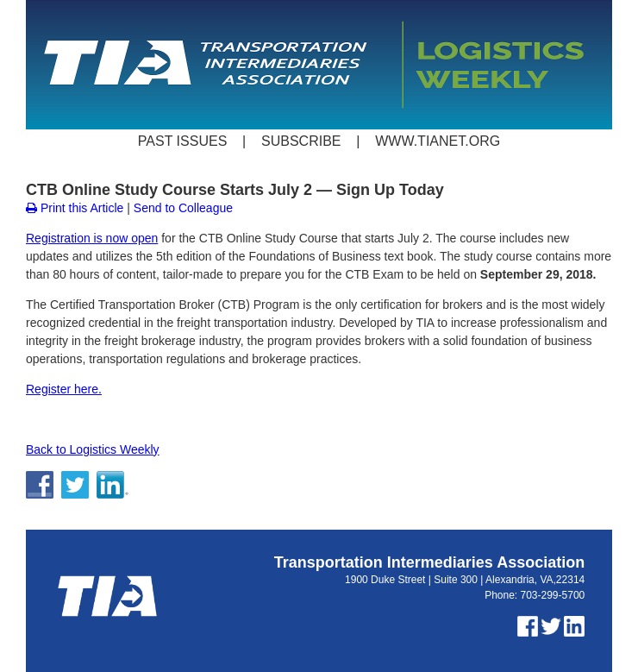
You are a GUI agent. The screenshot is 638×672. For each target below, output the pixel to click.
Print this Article (75, 208)
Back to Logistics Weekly (93, 449)
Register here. (64, 389)
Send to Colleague (183, 208)
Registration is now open (92, 238)
